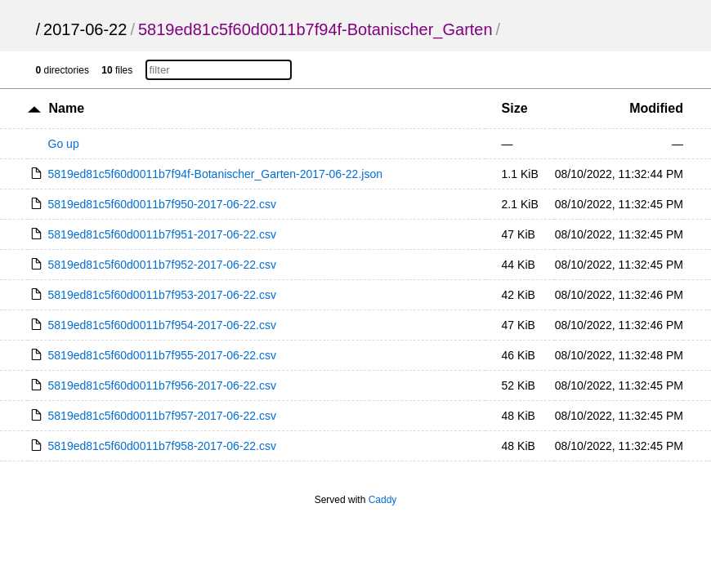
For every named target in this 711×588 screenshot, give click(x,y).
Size (515, 108)
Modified (656, 108)
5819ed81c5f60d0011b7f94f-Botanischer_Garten (315, 29)
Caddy (383, 500)
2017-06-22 (85, 29)
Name (66, 108)
